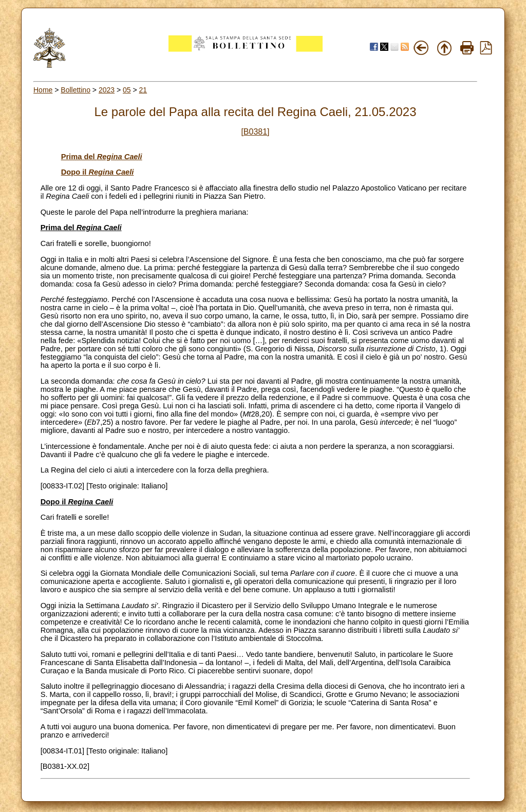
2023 (107, 90)
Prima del (102, 157)
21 (143, 90)
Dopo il (98, 172)
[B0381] (255, 132)
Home (43, 90)
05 (127, 90)
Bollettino (76, 90)
